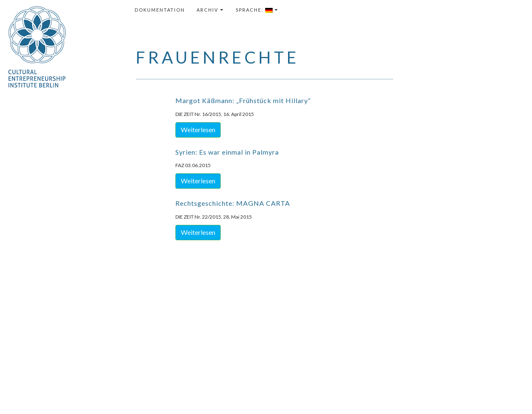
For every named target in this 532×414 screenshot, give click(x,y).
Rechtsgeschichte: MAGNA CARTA (233, 203)
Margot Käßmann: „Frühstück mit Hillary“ (243, 100)
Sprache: (254, 10)
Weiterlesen (198, 129)
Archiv (207, 10)
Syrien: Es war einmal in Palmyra (227, 152)
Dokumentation (160, 10)
